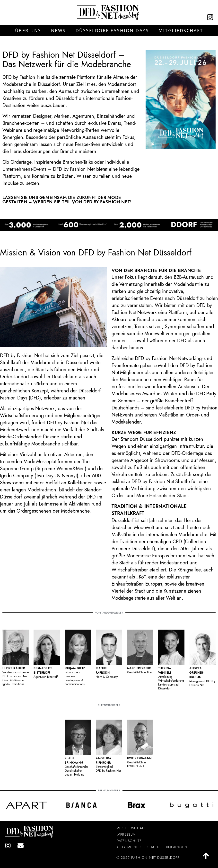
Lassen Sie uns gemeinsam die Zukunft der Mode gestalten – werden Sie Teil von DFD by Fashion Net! (67, 200)
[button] (28, 30)
